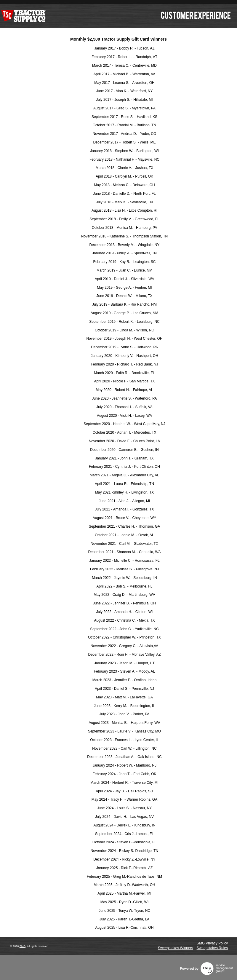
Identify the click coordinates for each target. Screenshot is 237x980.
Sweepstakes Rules (212, 948)
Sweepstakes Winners (176, 948)
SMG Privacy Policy (212, 943)
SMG (23, 946)
